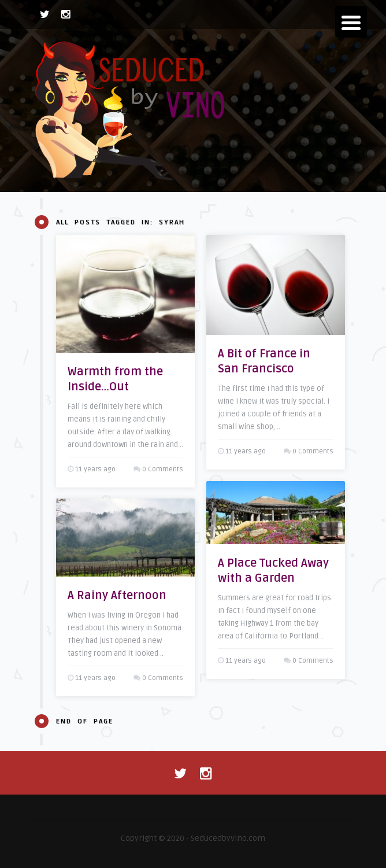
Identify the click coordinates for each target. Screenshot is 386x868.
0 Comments (163, 469)
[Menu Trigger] (351, 22)
